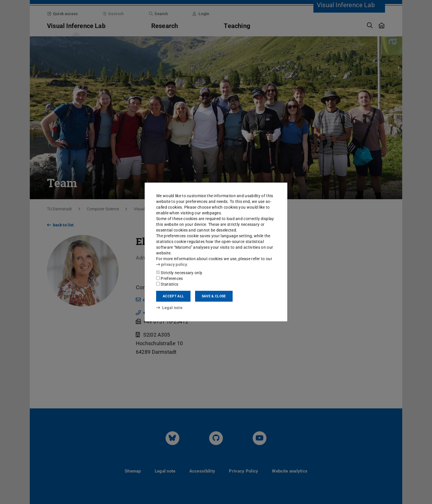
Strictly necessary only (179, 273)
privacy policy (172, 264)
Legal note (169, 308)
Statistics (167, 284)
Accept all (173, 296)
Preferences (170, 278)
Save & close (214, 296)
